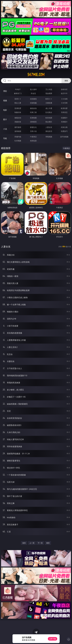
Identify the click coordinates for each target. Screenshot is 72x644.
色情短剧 (33, 141)
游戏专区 (64, 89)
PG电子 (18, 89)
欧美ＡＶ (49, 99)
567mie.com (36, 75)
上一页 (32, 543)
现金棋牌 (49, 93)
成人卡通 (49, 108)
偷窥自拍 (18, 118)
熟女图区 (49, 122)
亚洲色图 (33, 118)
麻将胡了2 (18, 93)
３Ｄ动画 (64, 99)
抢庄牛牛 (64, 93)
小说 (5, 129)
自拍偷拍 (33, 99)
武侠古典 (64, 127)
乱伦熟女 (49, 112)
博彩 (5, 91)
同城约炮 (18, 137)
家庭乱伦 (33, 127)
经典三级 (33, 112)
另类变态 (64, 112)
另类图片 (64, 122)
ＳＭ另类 (64, 103)
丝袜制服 (33, 103)
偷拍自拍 (33, 108)
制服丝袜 (18, 112)
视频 (5, 101)
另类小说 (33, 131)
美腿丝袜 (18, 122)
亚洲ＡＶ (18, 99)
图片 (5, 119)
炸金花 (33, 93)
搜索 (66, 81)
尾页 (48, 543)
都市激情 (18, 127)
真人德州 (33, 89)
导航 (5, 138)
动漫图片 (64, 118)
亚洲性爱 (18, 108)
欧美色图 (49, 118)
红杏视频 (18, 141)
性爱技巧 (64, 131)
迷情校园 (18, 131)
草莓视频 (49, 137)
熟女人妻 (18, 103)
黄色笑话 (49, 131)
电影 (5, 110)
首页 (24, 543)
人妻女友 (49, 127)
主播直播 (49, 103)
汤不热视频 (64, 137)
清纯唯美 (33, 122)
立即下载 (53, 639)
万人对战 (49, 89)
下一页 (40, 543)
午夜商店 (33, 137)
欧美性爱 (64, 108)
